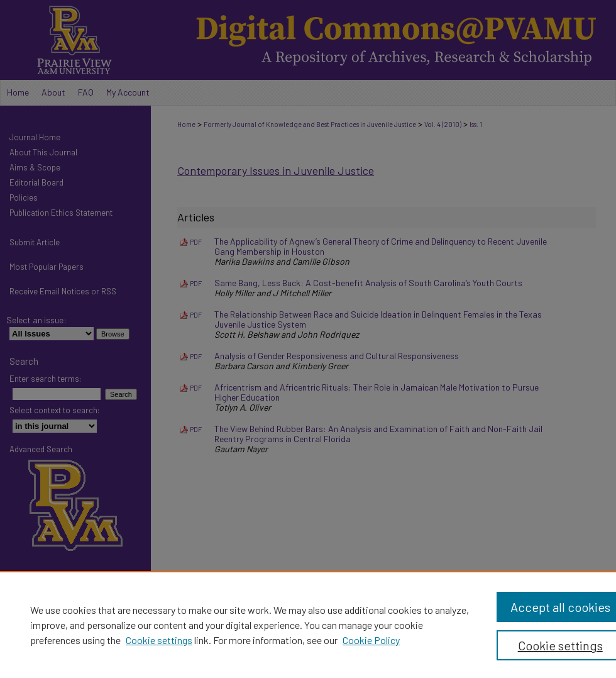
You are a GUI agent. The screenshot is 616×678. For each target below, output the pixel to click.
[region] (308, 625)
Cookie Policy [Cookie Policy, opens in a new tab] (371, 640)
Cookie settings (159, 640)
